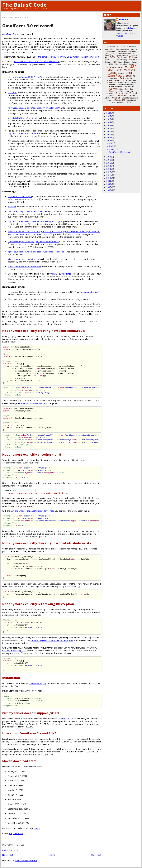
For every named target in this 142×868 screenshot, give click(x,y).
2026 (109, 116)
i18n (116, 64)
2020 (109, 134)
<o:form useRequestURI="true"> (25, 77)
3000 (109, 113)
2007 (109, 187)
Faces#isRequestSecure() (22, 242)
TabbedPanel (129, 91)
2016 (109, 160)
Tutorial (133, 93)
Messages (121, 73)
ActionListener (111, 47)
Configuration (122, 51)
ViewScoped (119, 100)
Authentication (132, 47)
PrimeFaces (111, 83)
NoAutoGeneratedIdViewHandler (25, 266)
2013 (109, 169)
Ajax (123, 47)
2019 (109, 137)
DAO (134, 53)
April (111, 146)
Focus (120, 62)
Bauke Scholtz (125, 19)
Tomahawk (110, 94)
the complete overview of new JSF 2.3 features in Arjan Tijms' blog (68, 57)
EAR (126, 58)
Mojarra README (65, 719)
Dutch (120, 57)
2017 (109, 157)
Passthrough (114, 79)
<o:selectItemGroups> (20, 197)
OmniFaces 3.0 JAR (37, 683)
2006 (109, 190)
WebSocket (132, 100)
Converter (132, 51)
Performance (126, 78)
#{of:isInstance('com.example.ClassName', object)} (37, 252)
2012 (109, 172)
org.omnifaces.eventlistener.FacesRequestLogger (35, 221)
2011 (109, 175)
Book (106, 49)
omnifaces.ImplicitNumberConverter (28, 211)
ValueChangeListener (130, 98)
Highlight (134, 62)
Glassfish (127, 62)
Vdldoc (109, 100)
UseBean (132, 96)
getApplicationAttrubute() (37, 234)
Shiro (121, 89)
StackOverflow (116, 91)
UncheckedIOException (14, 650)
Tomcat (119, 93)
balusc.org (132, 28)
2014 (109, 166)
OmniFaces (18, 834)
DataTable (110, 55)
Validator (116, 98)
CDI (112, 49)
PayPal (121, 36)
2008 (109, 184)
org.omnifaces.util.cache (22, 133)
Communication (122, 49)
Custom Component (123, 53)
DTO (112, 57)
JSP (120, 70)
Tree (126, 94)
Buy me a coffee (123, 33)
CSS (108, 53)
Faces (108, 62)
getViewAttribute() (76, 231)
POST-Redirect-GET (128, 81)
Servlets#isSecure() (47, 242)
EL (112, 60)
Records (133, 83)
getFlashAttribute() (53, 231)
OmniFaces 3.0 (9, 34)
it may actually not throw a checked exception (52, 640)
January (112, 149)
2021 (109, 131)
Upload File (121, 96)
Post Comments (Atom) (26, 861)
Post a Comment (10, 850)
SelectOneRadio (129, 87)
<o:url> (12, 207)
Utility (107, 98)
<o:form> (13, 92)
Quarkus (120, 83)
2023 (109, 125)
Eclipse (133, 57)
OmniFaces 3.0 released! (120, 152)
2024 (109, 122)
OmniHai (130, 76)
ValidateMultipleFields (21, 118)
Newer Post (8, 855)
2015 (109, 163)
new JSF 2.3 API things (61, 274)
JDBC (121, 67)
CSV (113, 53)
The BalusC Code (25, 5)
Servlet (113, 89)
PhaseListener (113, 80)
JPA (127, 67)
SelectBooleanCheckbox (126, 85)
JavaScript (111, 67)
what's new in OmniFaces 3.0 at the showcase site (36, 62)
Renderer (113, 85)
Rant (127, 82)
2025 (109, 119)
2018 (109, 140)
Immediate (124, 64)
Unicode (111, 96)
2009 (109, 181)
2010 (109, 178)
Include (132, 64)
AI (118, 47)
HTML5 (111, 64)
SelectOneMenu (115, 86)
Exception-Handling (121, 60)
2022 (109, 128)
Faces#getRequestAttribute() (24, 231)
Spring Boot (129, 89)
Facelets (133, 60)
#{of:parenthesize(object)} (23, 259)
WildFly (128, 102)
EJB (107, 60)
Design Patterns (122, 55)
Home (52, 855)
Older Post (96, 855)
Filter (114, 62)
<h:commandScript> (90, 292)
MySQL (129, 73)
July (110, 143)
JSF (11, 834)
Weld (113, 102)
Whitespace (120, 102)
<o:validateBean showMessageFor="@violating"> (34, 108)
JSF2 (112, 70)
